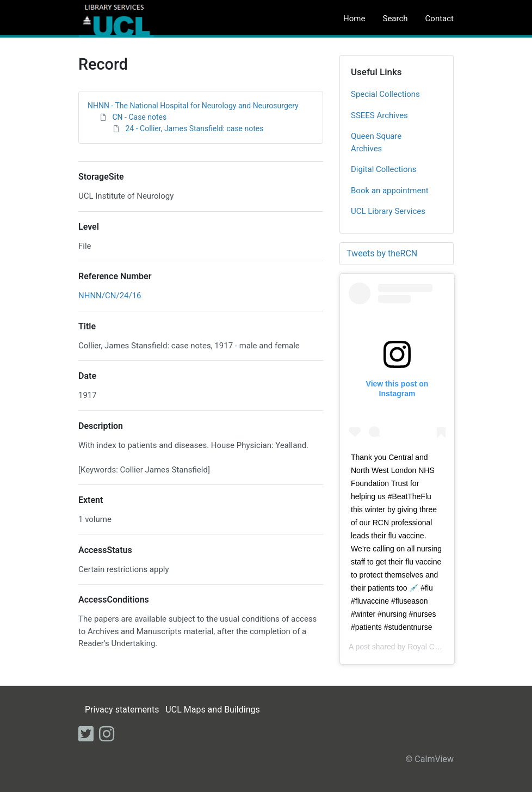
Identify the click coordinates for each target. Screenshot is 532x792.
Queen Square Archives (376, 142)
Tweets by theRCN (382, 253)
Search (395, 19)
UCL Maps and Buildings (212, 710)
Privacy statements (122, 710)
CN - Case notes (139, 117)
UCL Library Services (388, 211)
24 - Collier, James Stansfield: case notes (194, 128)
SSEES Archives (379, 115)
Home (354, 19)
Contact (440, 19)
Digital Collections (384, 169)
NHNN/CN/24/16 (110, 296)
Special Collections (385, 94)
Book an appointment (390, 191)
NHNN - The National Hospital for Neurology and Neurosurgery (193, 106)
